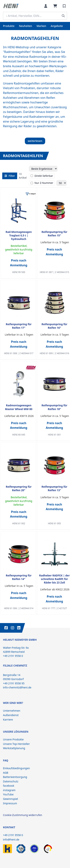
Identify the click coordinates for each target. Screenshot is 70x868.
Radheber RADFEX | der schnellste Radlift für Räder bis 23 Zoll (54, 579)
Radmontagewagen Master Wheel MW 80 (19, 407)
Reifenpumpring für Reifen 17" (19, 326)
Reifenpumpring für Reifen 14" (19, 577)
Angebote (57, 26)
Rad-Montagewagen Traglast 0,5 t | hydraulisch (19, 235)
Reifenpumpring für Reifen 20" (19, 488)
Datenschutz (11, 781)
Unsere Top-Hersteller (16, 744)
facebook (9, 786)
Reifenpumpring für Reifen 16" (55, 326)
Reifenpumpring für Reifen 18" (55, 407)
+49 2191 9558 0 (13, 835)
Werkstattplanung (14, 748)
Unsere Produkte (13, 739)
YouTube (8, 794)
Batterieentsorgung (15, 777)
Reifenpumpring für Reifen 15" (55, 234)
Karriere (8, 720)
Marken (41, 26)
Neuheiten (25, 26)
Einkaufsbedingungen (16, 768)
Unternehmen (12, 711)
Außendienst (11, 715)
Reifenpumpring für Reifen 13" (55, 488)
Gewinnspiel (10, 799)
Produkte (9, 26)
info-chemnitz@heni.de (17, 687)
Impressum (10, 803)
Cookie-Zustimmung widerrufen (23, 815)
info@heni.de (11, 839)
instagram (9, 790)
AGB (6, 773)
